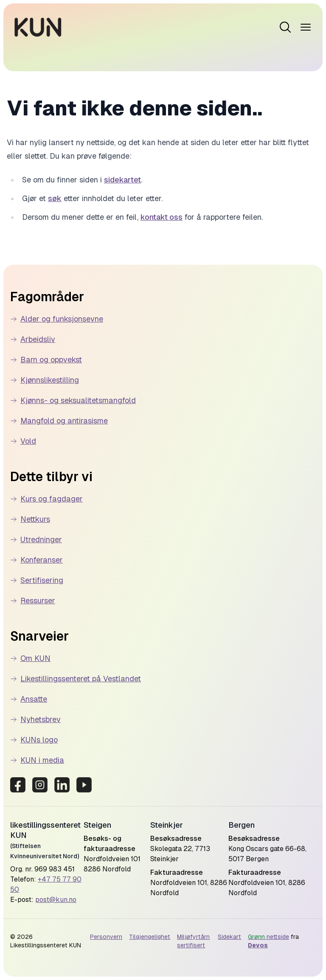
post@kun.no (56, 900)
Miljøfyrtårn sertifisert (193, 941)
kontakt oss (162, 217)
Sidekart (229, 937)
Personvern (106, 937)
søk (55, 198)
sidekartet (122, 180)
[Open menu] (285, 27)
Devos (258, 945)
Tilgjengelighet (150, 937)
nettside (268, 937)
